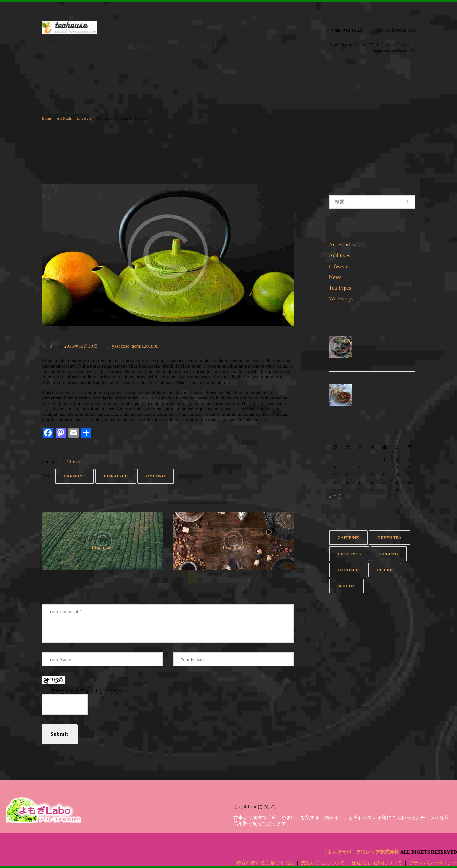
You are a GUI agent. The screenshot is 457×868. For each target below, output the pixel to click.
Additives (340, 256)
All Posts (64, 118)
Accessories (342, 245)
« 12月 (336, 497)
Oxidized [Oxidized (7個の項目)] (348, 570)
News (335, 277)
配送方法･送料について (377, 863)
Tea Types (340, 288)
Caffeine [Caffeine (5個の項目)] (348, 537)
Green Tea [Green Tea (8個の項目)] (390, 537)
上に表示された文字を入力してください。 (87, 691)
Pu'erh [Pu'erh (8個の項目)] (385, 570)
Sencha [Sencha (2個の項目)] (346, 586)
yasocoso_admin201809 (134, 346)
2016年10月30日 (81, 346)
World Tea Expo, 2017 (233, 538)
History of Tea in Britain (381, 337)
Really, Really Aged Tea (102, 538)
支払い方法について (323, 863)
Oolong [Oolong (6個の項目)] (389, 554)
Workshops (341, 299)
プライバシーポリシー (433, 863)
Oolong (156, 476)
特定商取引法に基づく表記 (265, 863)
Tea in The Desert (375, 386)
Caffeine (74, 476)
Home (47, 118)
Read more (102, 548)
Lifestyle (84, 118)
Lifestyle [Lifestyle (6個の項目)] (349, 554)
